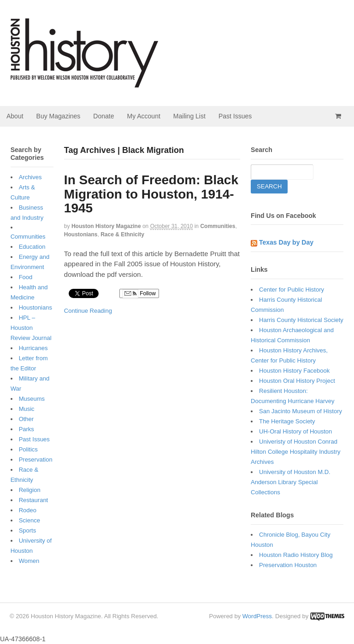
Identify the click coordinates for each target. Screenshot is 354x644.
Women (29, 561)
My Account (143, 116)
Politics (28, 449)
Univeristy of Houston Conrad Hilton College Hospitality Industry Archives (295, 452)
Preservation (36, 460)
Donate (103, 116)
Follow (139, 294)
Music (27, 409)
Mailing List (189, 116)
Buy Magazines (59, 116)
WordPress (257, 616)
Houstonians (81, 234)
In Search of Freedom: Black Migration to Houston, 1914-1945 (151, 194)
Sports (28, 530)
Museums (32, 399)
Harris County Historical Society (301, 320)
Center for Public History (292, 290)
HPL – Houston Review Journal (31, 328)
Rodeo (28, 510)
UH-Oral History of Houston (295, 431)
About (15, 116)
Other (27, 419)
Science (29, 520)
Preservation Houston (288, 565)
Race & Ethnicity (122, 234)
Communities (218, 226)
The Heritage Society (287, 421)
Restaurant (34, 500)
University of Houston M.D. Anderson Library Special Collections (291, 482)
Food (26, 277)
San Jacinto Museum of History (301, 411)
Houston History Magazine (106, 226)
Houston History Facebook (294, 371)
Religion (30, 490)
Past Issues (235, 116)
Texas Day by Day (286, 242)
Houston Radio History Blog (296, 555)
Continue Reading (88, 311)
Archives (30, 177)
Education (32, 247)
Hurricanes (33, 348)
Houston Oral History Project (297, 381)
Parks (27, 429)
